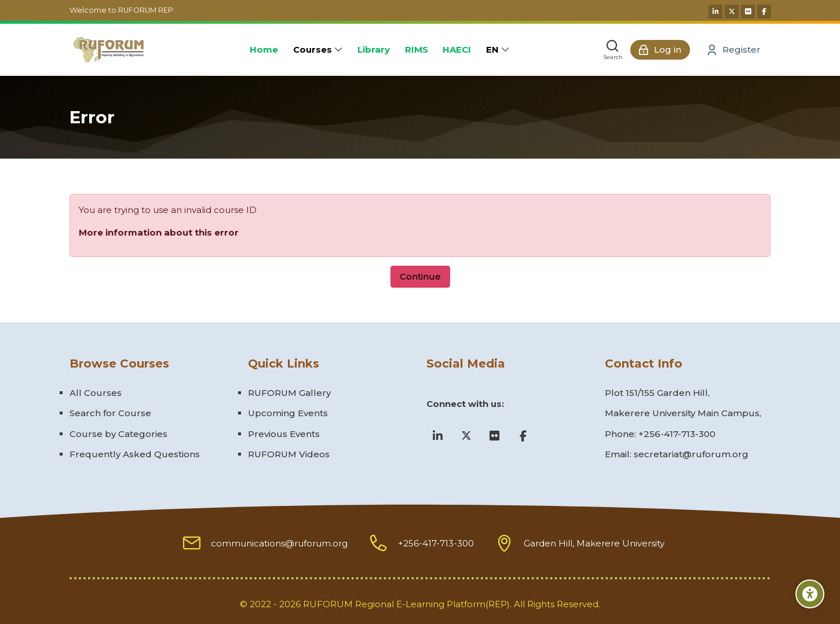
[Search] (613, 50)
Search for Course (110, 413)
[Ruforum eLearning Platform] (108, 50)
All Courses (96, 393)
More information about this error (159, 232)
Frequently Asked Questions (135, 454)
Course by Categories (118, 434)
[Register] (734, 50)
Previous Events (284, 434)
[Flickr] (748, 12)
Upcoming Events (288, 413)
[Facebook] (764, 12)
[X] (732, 12)
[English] (498, 50)
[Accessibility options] (810, 594)
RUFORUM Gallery (289, 393)
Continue (420, 276)
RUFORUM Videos (289, 454)
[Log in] (660, 50)
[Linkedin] (715, 12)
